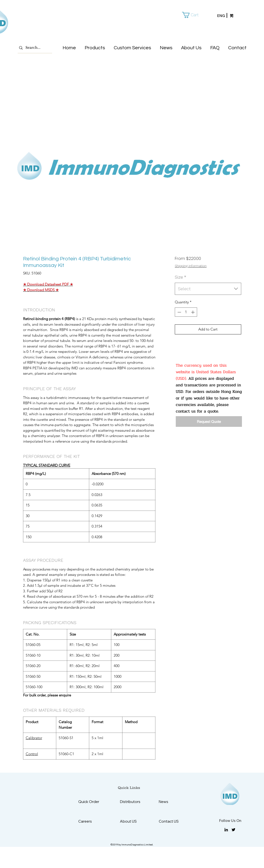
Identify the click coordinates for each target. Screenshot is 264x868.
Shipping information (191, 266)
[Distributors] (132, 802)
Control (32, 754)
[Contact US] (171, 821)
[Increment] (193, 312)
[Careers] (90, 821)
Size (180, 277)
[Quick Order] (92, 802)
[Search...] (34, 48)
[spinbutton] (186, 312)
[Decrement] (179, 312)
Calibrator (34, 738)
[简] (236, 16)
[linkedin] (226, 830)
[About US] (132, 821)
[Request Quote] (209, 422)
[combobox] (208, 289)
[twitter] (233, 830)
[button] (194, 15)
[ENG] (224, 16)
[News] (171, 802)
